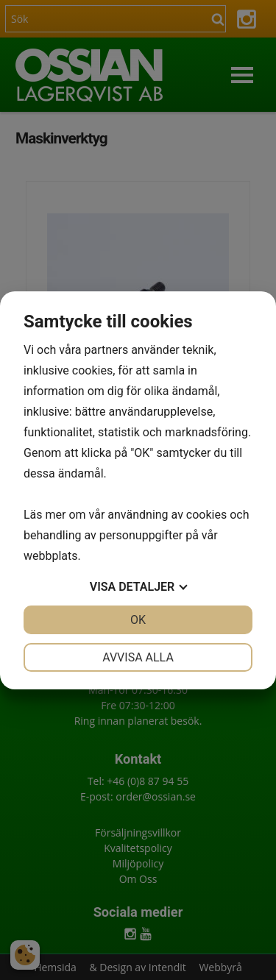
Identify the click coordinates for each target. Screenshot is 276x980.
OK (138, 620)
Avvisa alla (138, 657)
